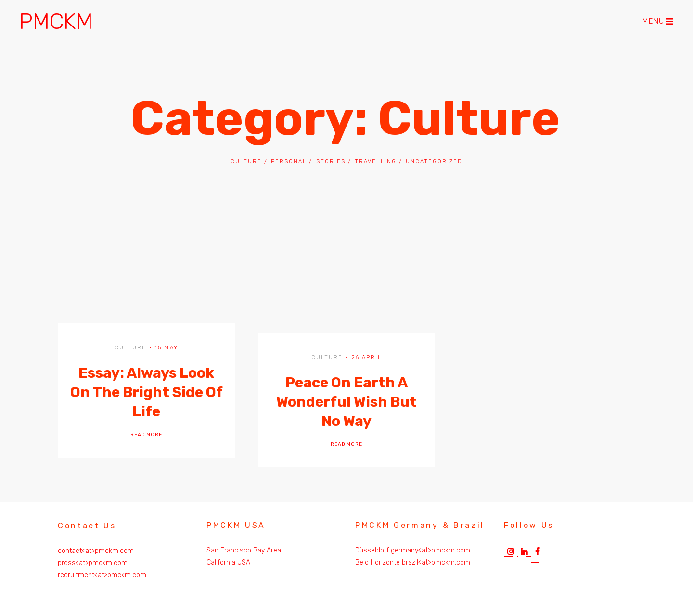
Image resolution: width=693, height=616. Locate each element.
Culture (246, 161)
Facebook (538, 553)
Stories (331, 161)
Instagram (511, 551)
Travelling (375, 161)
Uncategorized (434, 161)
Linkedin (524, 551)
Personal (289, 161)
